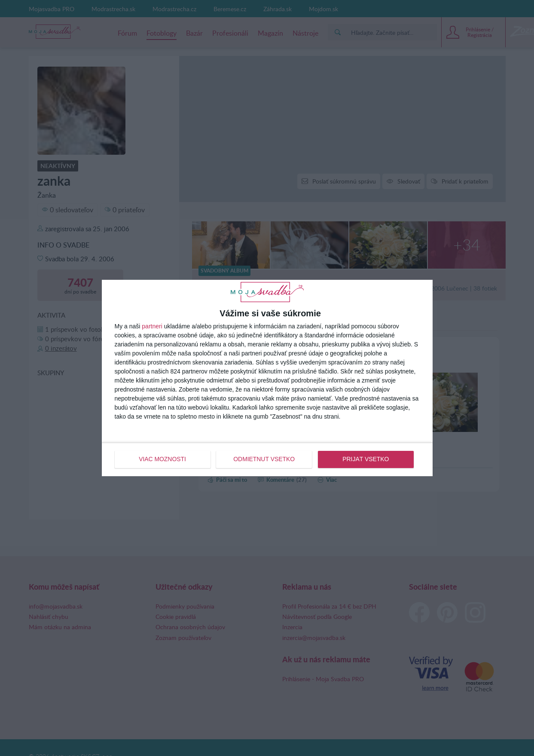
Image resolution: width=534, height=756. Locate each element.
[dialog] (267, 378)
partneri (152, 327)
